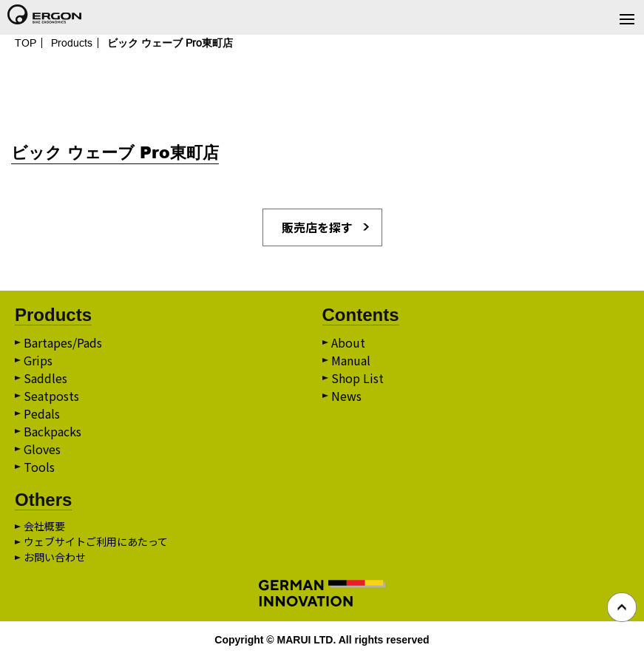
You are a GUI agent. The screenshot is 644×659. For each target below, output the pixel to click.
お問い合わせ (55, 557)
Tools (39, 467)
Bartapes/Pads (63, 342)
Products (72, 43)
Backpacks (52, 431)
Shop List (357, 378)
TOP (26, 43)
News (346, 396)
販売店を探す (317, 227)
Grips (38, 360)
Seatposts (51, 396)
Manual (351, 360)
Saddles (45, 378)
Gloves (42, 449)
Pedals (42, 413)
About (348, 342)
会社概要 (44, 526)
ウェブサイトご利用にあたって (96, 541)
